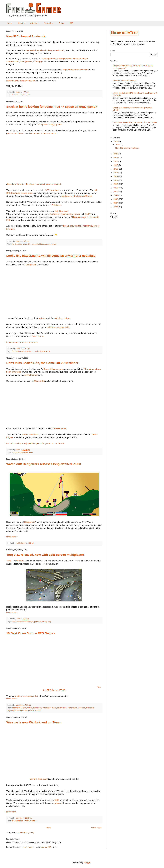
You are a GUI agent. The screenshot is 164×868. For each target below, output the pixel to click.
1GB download (52, 190)
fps (13, 821)
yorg (50, 622)
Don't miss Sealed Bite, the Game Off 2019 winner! (43, 363)
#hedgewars (26, 61)
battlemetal (19, 351)
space (54, 244)
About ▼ (21, 23)
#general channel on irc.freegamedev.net (45, 50)
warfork (27, 821)
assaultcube (17, 708)
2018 (116, 161)
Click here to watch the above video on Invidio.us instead (34, 184)
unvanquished (22, 711)
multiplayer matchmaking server (65, 214)
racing (44, 622)
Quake (43, 351)
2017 (116, 165)
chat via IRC (46, 847)
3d (13, 351)
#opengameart (49, 58)
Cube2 (30, 708)
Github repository (62, 318)
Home (10, 23)
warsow (31, 711)
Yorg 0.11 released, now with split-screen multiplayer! (45, 555)
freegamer (27, 95)
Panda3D (20, 561)
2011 (116, 188)
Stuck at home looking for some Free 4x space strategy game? (52, 107)
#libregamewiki (64, 58)
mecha (37, 351)
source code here (30, 434)
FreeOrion (56, 205)
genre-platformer (21, 453)
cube (24, 708)
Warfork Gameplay (39, 779)
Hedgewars (30, 522)
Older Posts (96, 828)
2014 (116, 176)
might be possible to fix (59, 327)
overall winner (31, 375)
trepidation (11, 711)
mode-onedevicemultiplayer (23, 622)
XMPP (88, 214)
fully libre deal (61, 211)
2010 (116, 192)
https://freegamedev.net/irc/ (76, 70)
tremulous (90, 708)
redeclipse (47, 708)
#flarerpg (37, 61)
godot (31, 453)
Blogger (87, 862)
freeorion (18, 244)
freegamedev (17, 95)
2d (13, 453)
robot (48, 351)
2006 (116, 207)
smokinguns (72, 708)
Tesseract (82, 708)
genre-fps (19, 821)
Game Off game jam (53, 369)
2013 (116, 180)
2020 (116, 154)
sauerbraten (62, 708)
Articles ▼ (35, 23)
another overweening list (26, 696)
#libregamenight (80, 58)
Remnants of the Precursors (44, 134)
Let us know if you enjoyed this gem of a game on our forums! (35, 443)
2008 (116, 199)
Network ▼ (49, 23)
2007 (116, 203)
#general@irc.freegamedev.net (21, 81)
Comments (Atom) (26, 832)
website (42, 318)
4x (13, 244)
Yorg (8, 561)
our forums (28, 847)
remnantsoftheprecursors (41, 244)
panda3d (38, 622)
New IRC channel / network (26, 36)
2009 (116, 195)
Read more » (12, 537)
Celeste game (59, 428)
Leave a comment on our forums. (22, 342)
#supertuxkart (13, 61)
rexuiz (54, 708)
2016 (116, 169)
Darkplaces (31, 265)
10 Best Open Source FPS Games (31, 633)
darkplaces (29, 351)
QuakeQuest (38, 336)
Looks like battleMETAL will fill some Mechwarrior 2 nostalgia (51, 256)
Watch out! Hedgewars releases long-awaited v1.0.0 (44, 464)
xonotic (38, 711)
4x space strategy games (50, 125)
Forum (61, 23)
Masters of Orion (15, 134)
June (118, 145)
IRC (72, 23)
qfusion (58, 803)
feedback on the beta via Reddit (76, 196)
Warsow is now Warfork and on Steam (34, 722)
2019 (116, 158)
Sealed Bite (40, 381)
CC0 (57, 800)
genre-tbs (26, 244)
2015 (116, 173)
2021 (116, 141)
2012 (116, 184)
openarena (37, 708)
